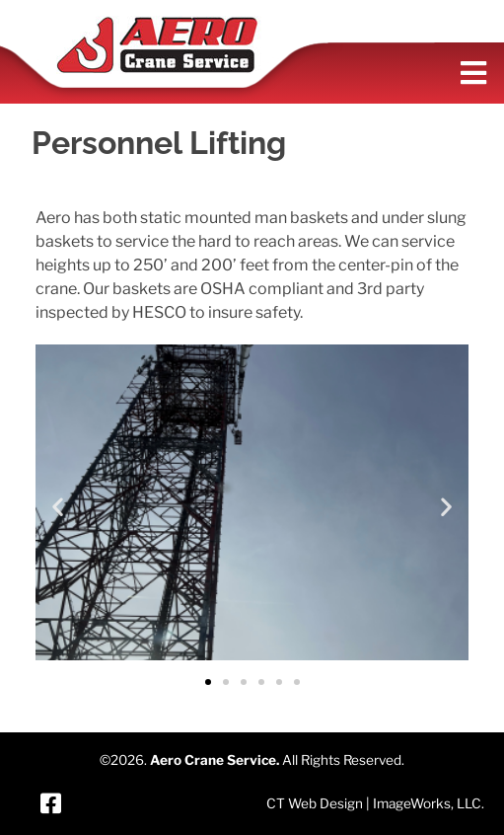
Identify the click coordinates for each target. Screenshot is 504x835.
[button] (58, 506)
